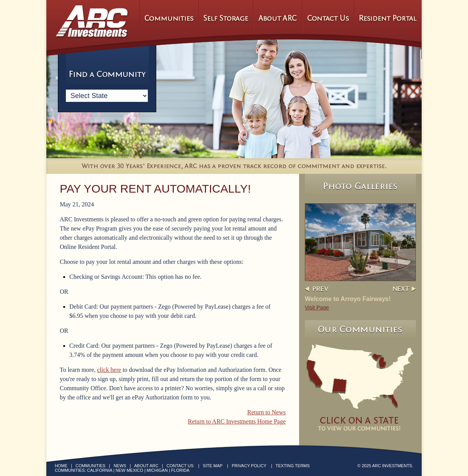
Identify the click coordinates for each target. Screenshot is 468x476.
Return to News (267, 412)
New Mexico (129, 470)
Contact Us (180, 466)
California (99, 470)
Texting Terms (293, 466)
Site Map (213, 466)
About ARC (146, 466)
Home (61, 466)
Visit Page (317, 308)
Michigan (157, 470)
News (120, 466)
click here (109, 370)
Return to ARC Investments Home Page (237, 421)
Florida (180, 470)
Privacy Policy (249, 466)
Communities (90, 466)
